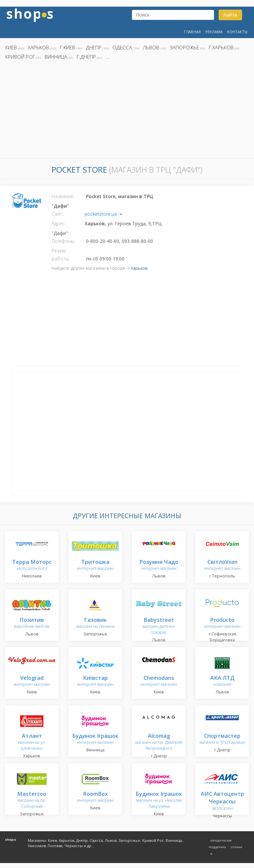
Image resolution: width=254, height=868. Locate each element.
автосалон (222, 801)
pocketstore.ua (101, 214)
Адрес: (59, 223)
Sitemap (236, 847)
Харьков (38, 47)
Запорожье (185, 47)
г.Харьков (221, 47)
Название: (63, 196)
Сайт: (57, 214)
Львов (151, 47)
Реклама (214, 32)
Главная (192, 32)
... (107, 57)
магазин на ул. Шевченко (32, 742)
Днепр (94, 47)
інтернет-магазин (159, 565)
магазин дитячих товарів (159, 626)
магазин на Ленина (95, 623)
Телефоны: (63, 241)
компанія (222, 681)
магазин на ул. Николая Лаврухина (159, 800)
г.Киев (67, 47)
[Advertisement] (127, 111)
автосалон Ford (32, 565)
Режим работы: (61, 255)
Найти (230, 15)
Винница (56, 57)
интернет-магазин (95, 565)
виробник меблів (32, 623)
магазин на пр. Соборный (32, 800)
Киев (11, 47)
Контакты (237, 32)
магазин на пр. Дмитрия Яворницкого (159, 742)
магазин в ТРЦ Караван (222, 739)
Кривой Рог (20, 57)
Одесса (122, 47)
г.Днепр (86, 57)
